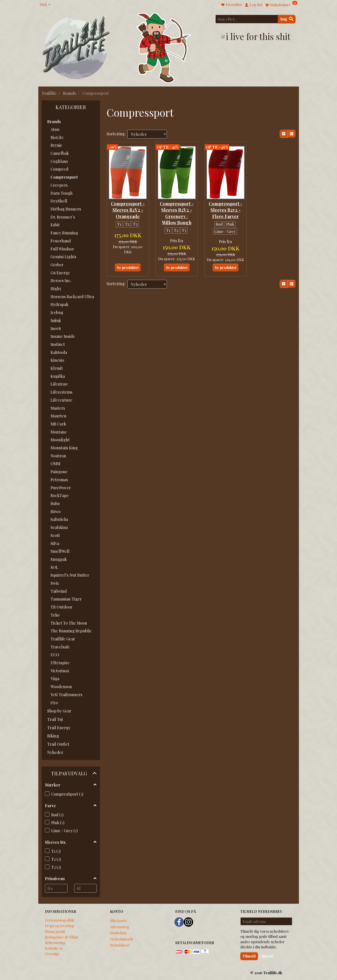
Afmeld (267, 956)
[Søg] (287, 19)
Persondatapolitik (60, 920)
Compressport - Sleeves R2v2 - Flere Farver (226, 208)
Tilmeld (249, 956)
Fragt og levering (59, 926)
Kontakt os (54, 948)
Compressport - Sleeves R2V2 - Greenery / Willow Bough (177, 211)
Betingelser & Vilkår (62, 937)
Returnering (55, 943)
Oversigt (52, 954)
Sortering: (116, 134)
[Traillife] (76, 47)
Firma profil (55, 931)
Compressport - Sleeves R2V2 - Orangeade (128, 208)
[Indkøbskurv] (281, 5)
